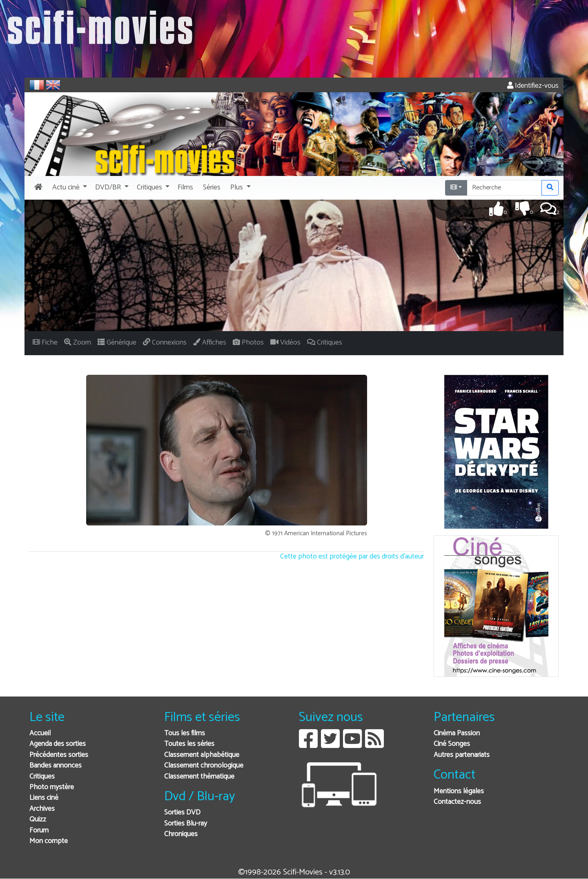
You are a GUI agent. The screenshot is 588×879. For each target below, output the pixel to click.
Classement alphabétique (202, 755)
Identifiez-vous (533, 86)
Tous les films (185, 733)
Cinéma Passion (457, 733)
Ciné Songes (452, 744)
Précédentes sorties (59, 755)
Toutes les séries (189, 744)
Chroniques (181, 834)
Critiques (42, 777)
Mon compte (49, 841)
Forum (39, 831)
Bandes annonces (56, 766)
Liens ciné (44, 798)
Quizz (38, 820)
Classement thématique (199, 777)
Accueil (40, 733)
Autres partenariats (462, 755)
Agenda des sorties (58, 744)
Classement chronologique (204, 766)
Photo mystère (52, 787)
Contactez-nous (457, 802)
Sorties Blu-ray (186, 824)
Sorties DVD (182, 813)
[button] (69, 188)
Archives (42, 809)
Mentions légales (459, 791)
